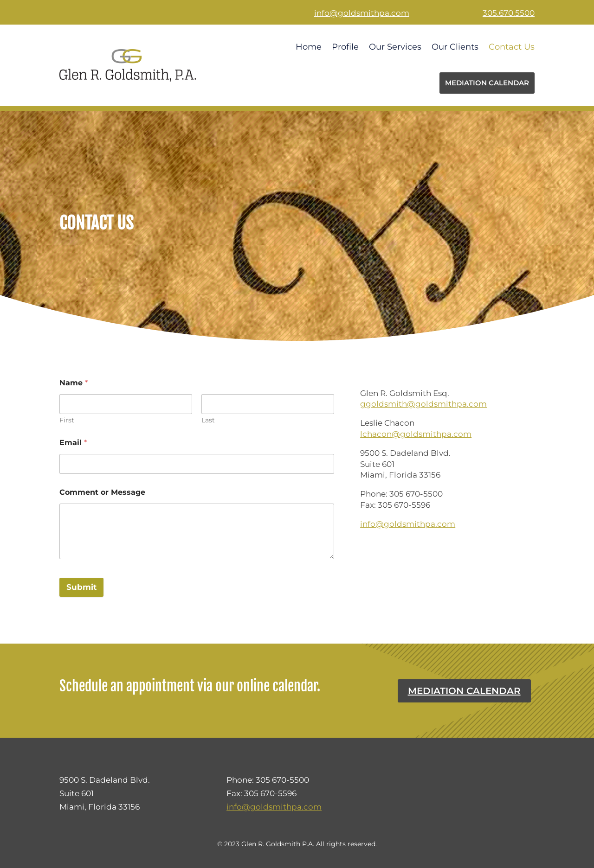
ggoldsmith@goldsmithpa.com (423, 404)
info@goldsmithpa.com (362, 13)
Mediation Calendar (464, 691)
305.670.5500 (509, 13)
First (67, 420)
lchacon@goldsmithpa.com (416, 434)
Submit (81, 587)
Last (208, 420)
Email (73, 443)
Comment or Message (102, 492)
